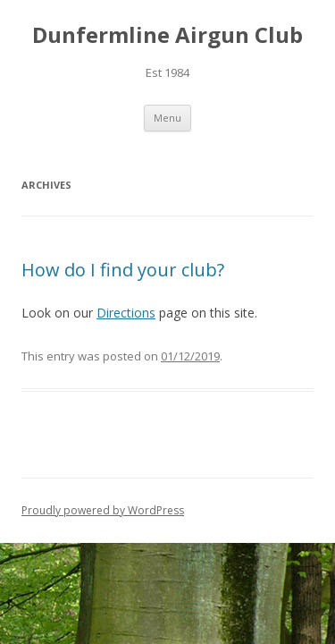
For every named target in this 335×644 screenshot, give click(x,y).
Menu (167, 118)
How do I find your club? (123, 270)
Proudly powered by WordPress (103, 510)
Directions (126, 313)
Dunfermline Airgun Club (167, 35)
